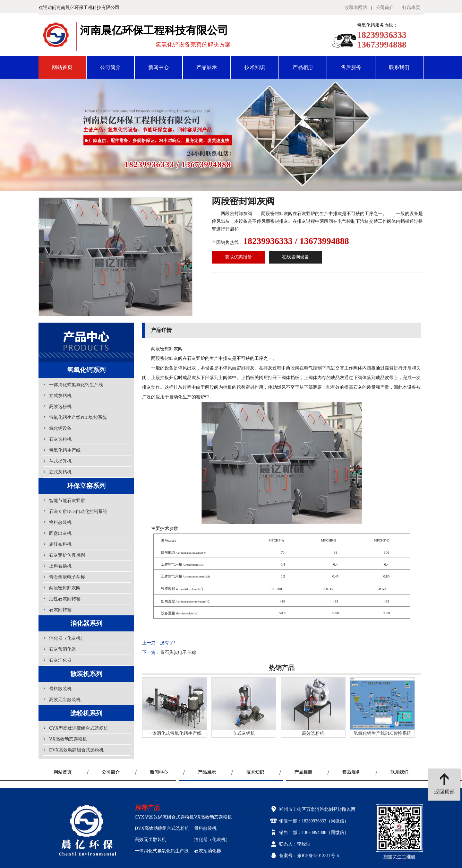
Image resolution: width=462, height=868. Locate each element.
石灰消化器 (60, 660)
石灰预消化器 (63, 649)
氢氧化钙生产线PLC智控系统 (78, 417)
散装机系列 (86, 674)
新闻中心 (158, 67)
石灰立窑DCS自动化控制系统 (78, 512)
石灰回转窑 (60, 610)
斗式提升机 (60, 461)
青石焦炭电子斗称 (67, 577)
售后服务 (351, 67)
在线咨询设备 (295, 257)
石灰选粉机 (60, 439)
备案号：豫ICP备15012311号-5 (309, 856)
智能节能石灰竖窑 (67, 501)
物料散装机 (60, 522)
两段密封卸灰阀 (65, 588)
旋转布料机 (60, 544)
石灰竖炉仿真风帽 (67, 555)
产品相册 (303, 67)
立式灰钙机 (60, 396)
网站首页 (62, 67)
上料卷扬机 (60, 566)
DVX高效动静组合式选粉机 (76, 750)
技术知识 (255, 67)
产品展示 (207, 67)
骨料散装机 (60, 689)
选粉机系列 (86, 713)
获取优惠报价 (238, 257)
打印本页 (411, 8)
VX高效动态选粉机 (68, 739)
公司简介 (385, 8)
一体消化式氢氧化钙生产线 (76, 385)
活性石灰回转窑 (65, 599)
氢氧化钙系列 (86, 370)
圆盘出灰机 (60, 533)
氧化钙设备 (60, 428)
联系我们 (399, 67)
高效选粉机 (60, 407)
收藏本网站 (356, 8)
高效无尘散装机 (65, 700)
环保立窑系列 (86, 486)
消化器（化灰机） (67, 638)
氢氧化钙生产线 (65, 450)
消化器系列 (86, 623)
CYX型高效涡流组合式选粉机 (79, 728)
